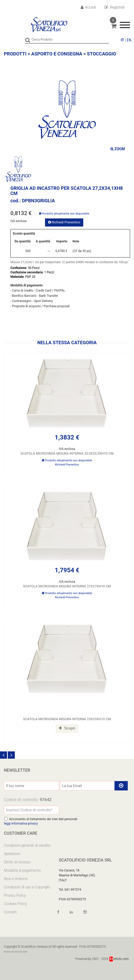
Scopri (67, 728)
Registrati (115, 7)
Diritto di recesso (17, 862)
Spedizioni (12, 854)
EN (129, 40)
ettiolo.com (119, 959)
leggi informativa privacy (21, 824)
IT (122, 40)
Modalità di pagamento (22, 870)
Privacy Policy (15, 895)
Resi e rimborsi (16, 879)
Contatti (10, 912)
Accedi (88, 7)
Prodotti (15, 54)
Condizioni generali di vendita (27, 845)
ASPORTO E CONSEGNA (57, 54)
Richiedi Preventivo (64, 222)
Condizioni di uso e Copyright (27, 887)
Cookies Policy (15, 904)
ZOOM (118, 149)
